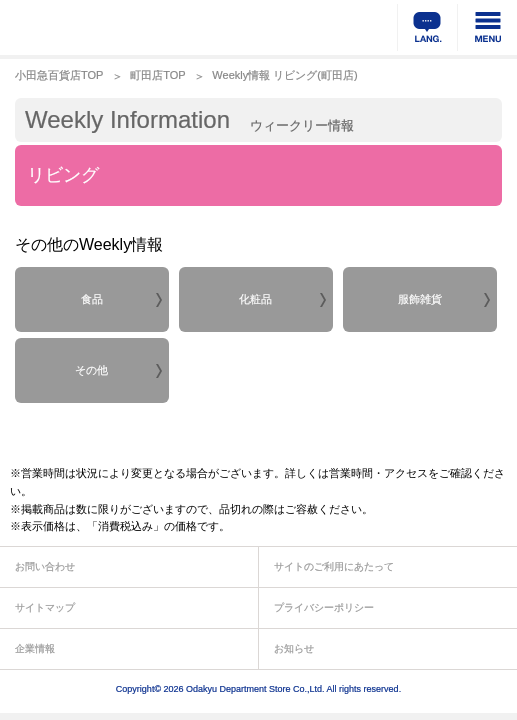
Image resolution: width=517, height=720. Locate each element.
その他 (91, 370)
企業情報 (35, 648)
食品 (92, 299)
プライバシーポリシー (324, 607)
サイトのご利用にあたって (334, 566)
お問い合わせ (45, 566)
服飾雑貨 (420, 299)
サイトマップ (45, 607)
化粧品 (255, 299)
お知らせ (294, 648)
